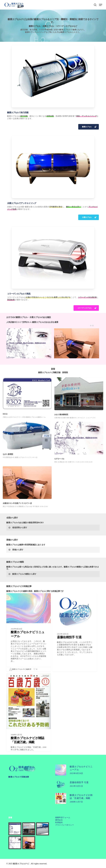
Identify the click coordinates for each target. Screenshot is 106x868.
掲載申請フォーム (63, 817)
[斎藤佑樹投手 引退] (75, 635)
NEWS (14, 624)
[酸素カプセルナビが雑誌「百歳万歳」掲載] (29, 725)
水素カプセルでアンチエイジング (22, 203)
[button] (101, 5)
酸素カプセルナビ (21, 864)
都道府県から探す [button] (18, 528)
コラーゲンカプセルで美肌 (19, 294)
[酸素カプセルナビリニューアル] (29, 632)
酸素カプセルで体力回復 (18, 112)
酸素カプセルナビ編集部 (20, 669)
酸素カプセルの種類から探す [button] (22, 574)
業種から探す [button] (16, 550)
